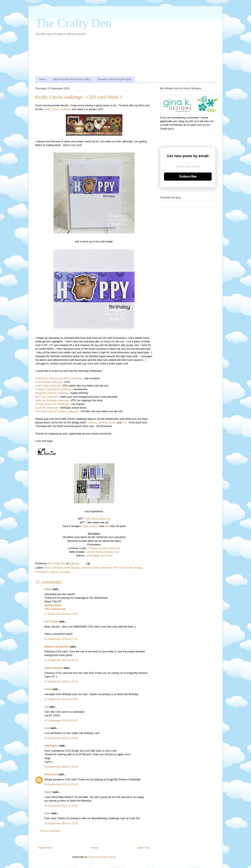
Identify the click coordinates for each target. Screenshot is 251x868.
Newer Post (45, 848)
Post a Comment (50, 831)
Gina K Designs (54, 568)
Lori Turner (51, 621)
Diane (113, 422)
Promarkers (42, 572)
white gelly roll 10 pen (99, 555)
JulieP (48, 792)
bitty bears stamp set (98, 519)
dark (107, 526)
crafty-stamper (54, 668)
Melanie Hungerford (57, 647)
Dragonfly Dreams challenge (52, 393)
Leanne (93, 422)
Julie (47, 813)
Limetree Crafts (90, 568)
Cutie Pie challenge (47, 408)
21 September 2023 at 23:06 (61, 699)
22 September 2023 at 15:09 (61, 738)
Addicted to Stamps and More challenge (59, 378)
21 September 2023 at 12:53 (61, 614)
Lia (46, 707)
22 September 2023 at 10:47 (61, 720)
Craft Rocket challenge (49, 382)
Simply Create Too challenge (52, 404)
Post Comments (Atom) (102, 857)
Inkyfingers (51, 746)
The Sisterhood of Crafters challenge (57, 411)
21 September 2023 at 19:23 (61, 681)
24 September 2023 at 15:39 (61, 767)
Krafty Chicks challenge (57, 109)
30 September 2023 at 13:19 (61, 823)
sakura (54, 572)
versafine (65, 572)
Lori (124, 422)
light (86, 526)
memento (106, 568)
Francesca (51, 774)
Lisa (47, 728)
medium (94, 526)
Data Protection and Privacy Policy (72, 79)
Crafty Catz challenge (48, 386)
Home (42, 79)
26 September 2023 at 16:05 (61, 806)
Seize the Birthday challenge (52, 400)
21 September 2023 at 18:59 (61, 660)
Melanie (103, 422)
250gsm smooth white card (104, 548)
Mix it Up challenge (46, 397)
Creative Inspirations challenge (53, 389)
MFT (115, 568)
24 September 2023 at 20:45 (61, 784)
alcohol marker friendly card (103, 552)
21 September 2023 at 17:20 (61, 639)
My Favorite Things (131, 568)
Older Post (144, 848)
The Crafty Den (73, 23)
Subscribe (188, 176)
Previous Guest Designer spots (114, 79)
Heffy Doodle (72, 568)
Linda (48, 689)
